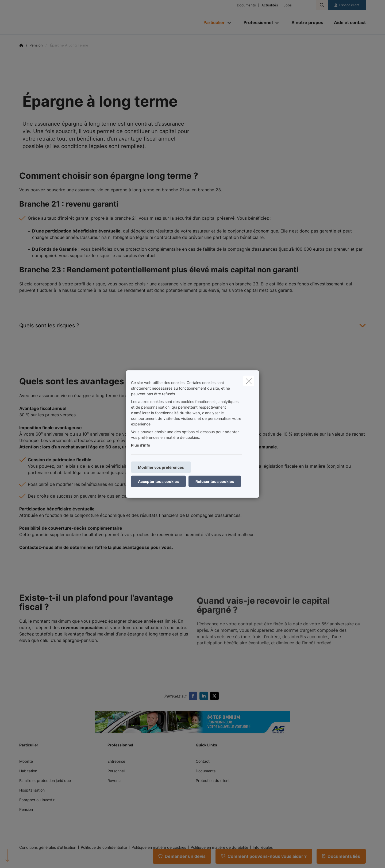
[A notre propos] (307, 22)
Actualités (270, 5)
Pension (26, 809)
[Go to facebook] (194, 696)
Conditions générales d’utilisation (48, 847)
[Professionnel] (256, 22)
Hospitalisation (32, 790)
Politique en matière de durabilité (219, 847)
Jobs (288, 5)
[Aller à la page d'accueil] (73, 17)
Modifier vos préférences (161, 467)
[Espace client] (347, 5)
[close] (249, 381)
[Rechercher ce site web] (322, 5)
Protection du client (213, 780)
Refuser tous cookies (215, 481)
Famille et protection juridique (45, 780)
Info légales (263, 847)
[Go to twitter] (215, 696)
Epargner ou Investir (37, 800)
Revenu (114, 780)
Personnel (116, 771)
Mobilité (26, 761)
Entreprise (116, 761)
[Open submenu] (230, 23)
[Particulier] (212, 22)
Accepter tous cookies (158, 481)
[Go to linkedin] (205, 696)
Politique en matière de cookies (159, 847)
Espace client (349, 5)
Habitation (28, 771)
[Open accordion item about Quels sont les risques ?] (192, 325)
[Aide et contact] (347, 22)
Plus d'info (141, 445)
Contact (203, 761)
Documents (246, 5)
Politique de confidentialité (104, 847)
